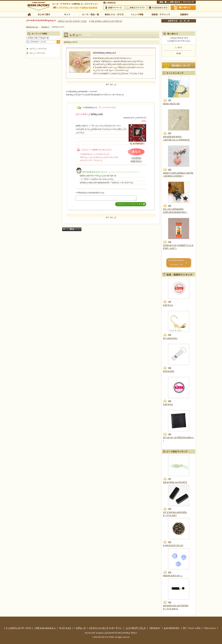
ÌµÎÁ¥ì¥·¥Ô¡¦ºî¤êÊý (114, 14)
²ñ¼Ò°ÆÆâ (65, 628)
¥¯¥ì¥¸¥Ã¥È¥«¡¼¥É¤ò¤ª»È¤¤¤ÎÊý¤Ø (106, 21)
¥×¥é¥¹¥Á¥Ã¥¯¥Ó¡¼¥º (173, 545)
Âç (188, 21)
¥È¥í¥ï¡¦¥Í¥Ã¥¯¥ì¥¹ (172, 104)
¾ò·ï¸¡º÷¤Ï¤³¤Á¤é (37, 53)
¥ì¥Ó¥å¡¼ (45, 27)
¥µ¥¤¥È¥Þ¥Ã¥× (189, 2)
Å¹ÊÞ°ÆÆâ (184, 14)
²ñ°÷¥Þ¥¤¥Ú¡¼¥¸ (114, 8)
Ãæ (185, 21)
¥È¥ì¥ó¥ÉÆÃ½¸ (137, 14)
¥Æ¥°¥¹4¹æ (168, 404)
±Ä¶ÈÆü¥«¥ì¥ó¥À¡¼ (45, 628)
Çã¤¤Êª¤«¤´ (183, 7)
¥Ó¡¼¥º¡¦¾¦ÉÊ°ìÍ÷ (90, 14)
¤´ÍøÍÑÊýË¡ (110, 2)
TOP (29, 14)
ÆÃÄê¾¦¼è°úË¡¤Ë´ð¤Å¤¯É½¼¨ (105, 628)
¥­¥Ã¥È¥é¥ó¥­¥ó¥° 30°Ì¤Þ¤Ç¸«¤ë (176, 263)
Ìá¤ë (72, 229)
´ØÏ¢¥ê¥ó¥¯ (155, 628)
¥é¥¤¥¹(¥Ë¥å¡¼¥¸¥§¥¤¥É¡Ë (175, 482)
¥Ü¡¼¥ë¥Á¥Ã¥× (170, 338)
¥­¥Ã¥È (67, 14)
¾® (181, 21)
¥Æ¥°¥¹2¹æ (168, 305)
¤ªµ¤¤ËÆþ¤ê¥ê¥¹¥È (136, 8)
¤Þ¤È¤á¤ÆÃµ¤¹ (44, 14)
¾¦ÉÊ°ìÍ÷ (162, 2)
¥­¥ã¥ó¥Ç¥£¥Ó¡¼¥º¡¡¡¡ (173, 576)
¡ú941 (144, 121)
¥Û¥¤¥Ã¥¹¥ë (169, 371)
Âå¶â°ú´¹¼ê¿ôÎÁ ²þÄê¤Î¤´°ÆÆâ (72, 21)
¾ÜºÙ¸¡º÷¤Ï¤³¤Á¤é (38, 49)
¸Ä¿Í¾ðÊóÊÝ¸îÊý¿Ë (135, 628)
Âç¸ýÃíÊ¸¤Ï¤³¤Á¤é (158, 8)
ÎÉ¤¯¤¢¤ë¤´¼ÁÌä (192, 628)
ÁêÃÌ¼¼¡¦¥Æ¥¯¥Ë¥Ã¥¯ (161, 14)
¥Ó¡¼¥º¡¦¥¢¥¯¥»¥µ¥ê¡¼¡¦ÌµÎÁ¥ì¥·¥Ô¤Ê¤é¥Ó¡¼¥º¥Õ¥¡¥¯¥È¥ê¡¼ (111, 633)
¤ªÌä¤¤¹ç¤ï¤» (175, 2)
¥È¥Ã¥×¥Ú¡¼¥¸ (32, 27)
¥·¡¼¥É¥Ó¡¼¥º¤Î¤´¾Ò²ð (18, 628)
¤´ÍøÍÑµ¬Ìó (80, 628)
